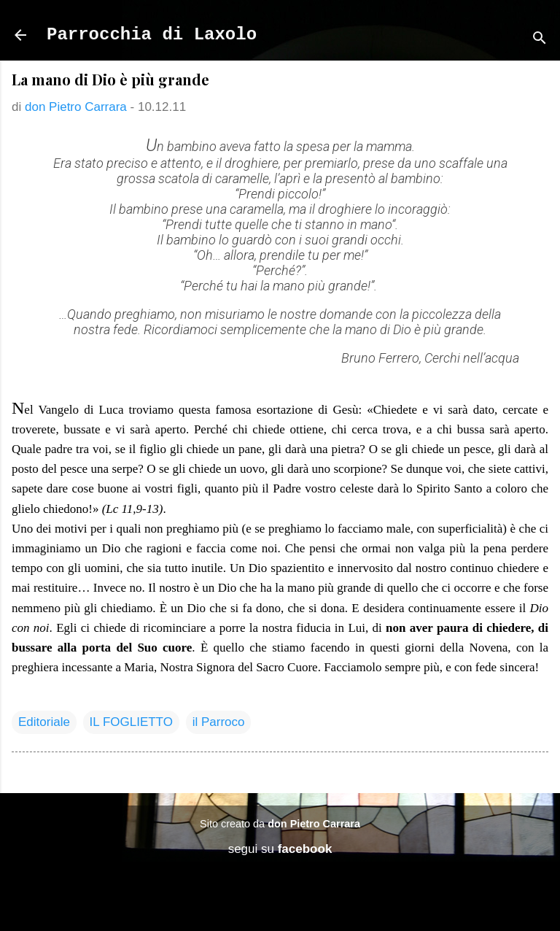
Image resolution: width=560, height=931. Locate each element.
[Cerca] (540, 40)
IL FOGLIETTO (131, 722)
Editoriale (44, 722)
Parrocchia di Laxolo (152, 35)
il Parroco (219, 722)
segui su (280, 849)
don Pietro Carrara (314, 824)
